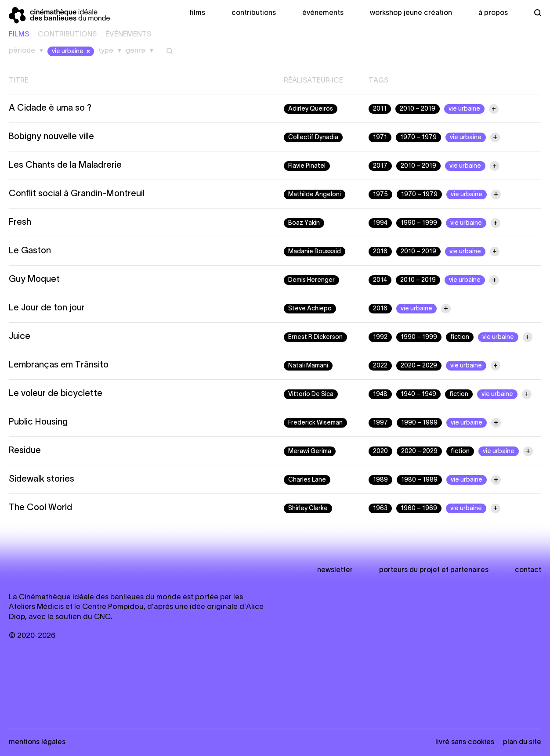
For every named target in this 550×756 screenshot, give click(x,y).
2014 (380, 280)
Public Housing (38, 422)
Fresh (20, 223)
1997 (380, 423)
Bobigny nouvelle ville (51, 137)
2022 (380, 366)
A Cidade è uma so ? (50, 108)
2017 (380, 166)
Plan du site (522, 742)
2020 (380, 452)
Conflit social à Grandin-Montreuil (77, 194)
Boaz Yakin (304, 223)
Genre (136, 51)
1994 (380, 223)
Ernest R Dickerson (315, 337)
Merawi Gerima (310, 452)
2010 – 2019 (418, 109)
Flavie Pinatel (307, 166)
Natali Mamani (308, 366)
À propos (493, 13)
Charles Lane (307, 480)
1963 (380, 509)
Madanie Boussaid (315, 252)
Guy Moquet (34, 280)
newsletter (335, 570)
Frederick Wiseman (315, 423)
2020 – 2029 (419, 366)
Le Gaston (30, 251)
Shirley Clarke (308, 509)
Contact (528, 570)
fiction (460, 337)
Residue (25, 451)
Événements (323, 13)
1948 (380, 394)
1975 (380, 195)
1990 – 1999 (419, 223)
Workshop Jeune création (411, 13)
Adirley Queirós (311, 109)
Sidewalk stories (42, 479)
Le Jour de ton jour (47, 308)
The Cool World (40, 508)
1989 (380, 480)
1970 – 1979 (418, 138)
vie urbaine (72, 51)
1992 (380, 337)
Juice (20, 337)
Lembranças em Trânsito (59, 365)
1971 (380, 138)
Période (22, 51)
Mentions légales (37, 742)
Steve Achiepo (310, 309)
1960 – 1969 (419, 509)
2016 (380, 252)
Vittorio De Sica (311, 394)
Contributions (254, 13)
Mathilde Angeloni (315, 195)
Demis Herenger (311, 280)
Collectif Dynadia (313, 138)
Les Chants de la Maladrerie (65, 166)
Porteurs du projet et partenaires (434, 570)
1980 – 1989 (419, 480)
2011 (380, 109)
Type (106, 51)
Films (197, 13)
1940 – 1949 (418, 394)
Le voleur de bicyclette (56, 394)
